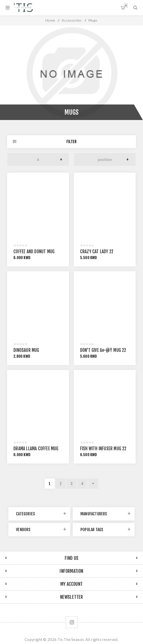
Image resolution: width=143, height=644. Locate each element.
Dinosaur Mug (26, 350)
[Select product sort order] (105, 159)
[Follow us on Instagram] (72, 622)
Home (50, 20)
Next (93, 484)
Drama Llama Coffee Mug (36, 449)
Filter (71, 142)
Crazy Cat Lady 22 (97, 252)
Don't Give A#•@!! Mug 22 (103, 350)
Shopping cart (126, 5)
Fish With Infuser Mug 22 (103, 449)
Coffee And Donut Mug (34, 252)
